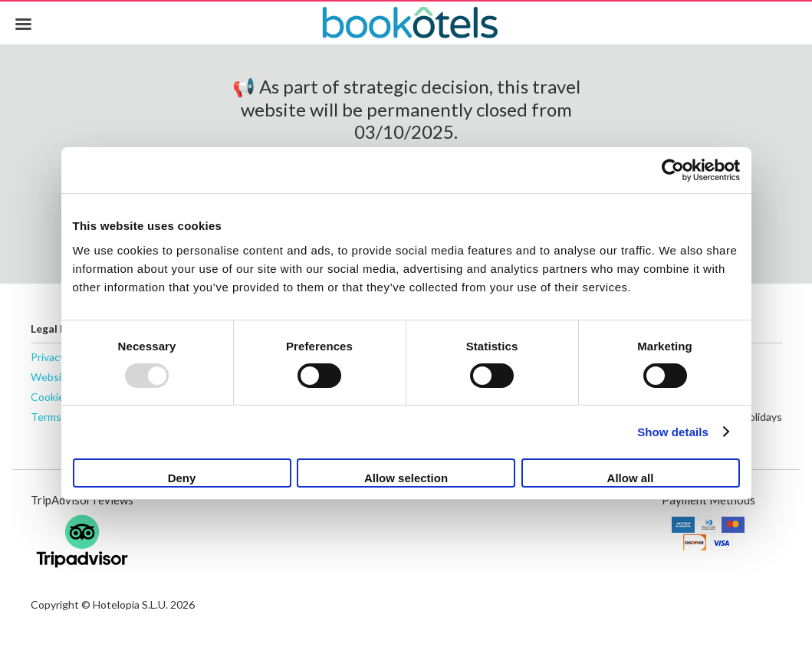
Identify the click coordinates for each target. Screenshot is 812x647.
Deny (182, 478)
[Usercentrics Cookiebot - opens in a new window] (673, 170)
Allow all (631, 478)
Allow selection (406, 478)
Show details (673, 432)
